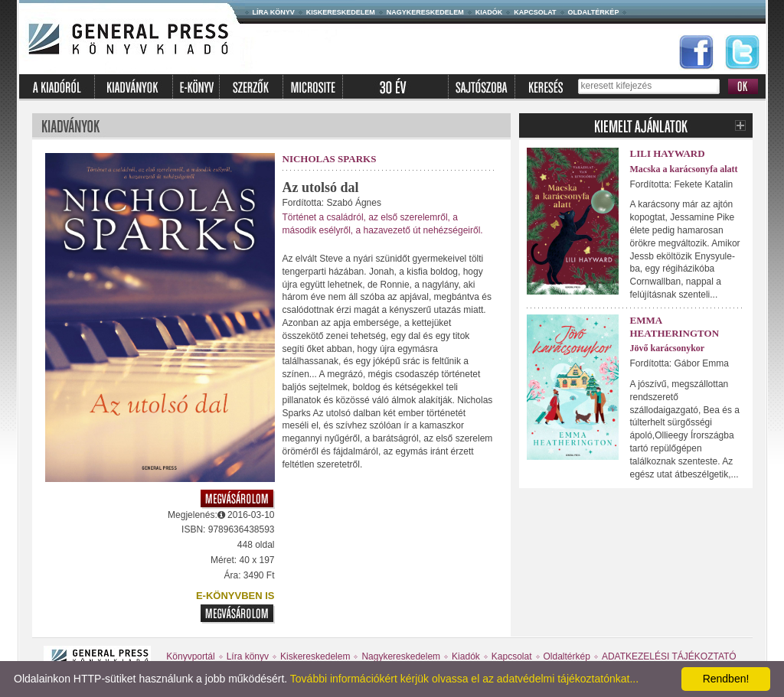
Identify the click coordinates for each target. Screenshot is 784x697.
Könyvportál (190, 656)
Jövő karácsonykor (668, 348)
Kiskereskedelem (341, 12)
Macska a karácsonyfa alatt (684, 169)
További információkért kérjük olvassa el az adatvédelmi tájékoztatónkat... (464, 679)
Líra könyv (274, 12)
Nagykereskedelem (425, 12)
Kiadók (489, 12)
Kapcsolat (535, 12)
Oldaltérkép (594, 12)
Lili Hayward (668, 153)
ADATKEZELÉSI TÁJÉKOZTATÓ (669, 656)
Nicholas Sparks (330, 159)
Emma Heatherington (675, 327)
